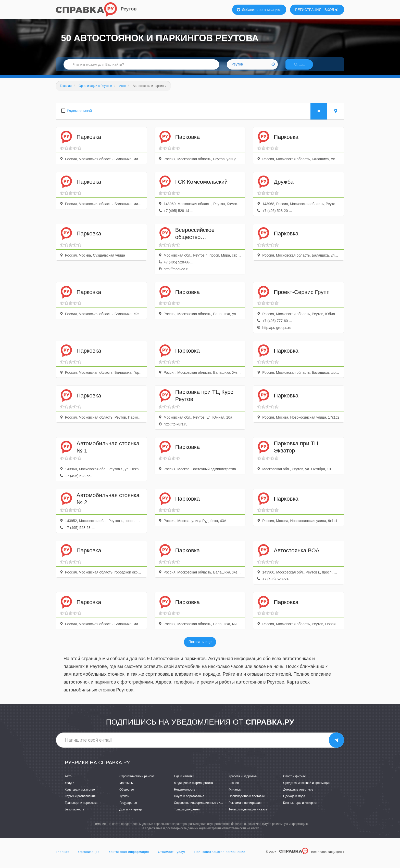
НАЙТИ (303, 67)
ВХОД (332, 10)
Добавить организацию (258, 10)
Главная (63, 856)
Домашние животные (298, 794)
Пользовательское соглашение (220, 856)
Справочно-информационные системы (202, 807)
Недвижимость (185, 794)
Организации (89, 856)
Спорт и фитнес (295, 781)
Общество (127, 794)
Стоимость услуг (172, 856)
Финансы (235, 794)
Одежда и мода (294, 800)
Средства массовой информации (307, 787)
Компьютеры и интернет (300, 807)
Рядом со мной (79, 115)
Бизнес (234, 787)
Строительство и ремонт (137, 781)
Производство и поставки (247, 800)
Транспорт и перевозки (81, 807)
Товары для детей (187, 814)
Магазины (126, 787)
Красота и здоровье (243, 781)
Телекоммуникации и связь (248, 814)
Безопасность (75, 814)
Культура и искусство (80, 794)
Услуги (70, 787)
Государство (128, 807)
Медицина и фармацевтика (193, 787)
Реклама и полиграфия (245, 807)
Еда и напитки (184, 781)
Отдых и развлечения (80, 800)
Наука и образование (189, 800)
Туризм (124, 800)
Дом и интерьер (131, 814)
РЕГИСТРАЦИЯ (308, 10)
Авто (68, 781)
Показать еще (200, 646)
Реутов (129, 9)
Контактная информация (129, 856)
